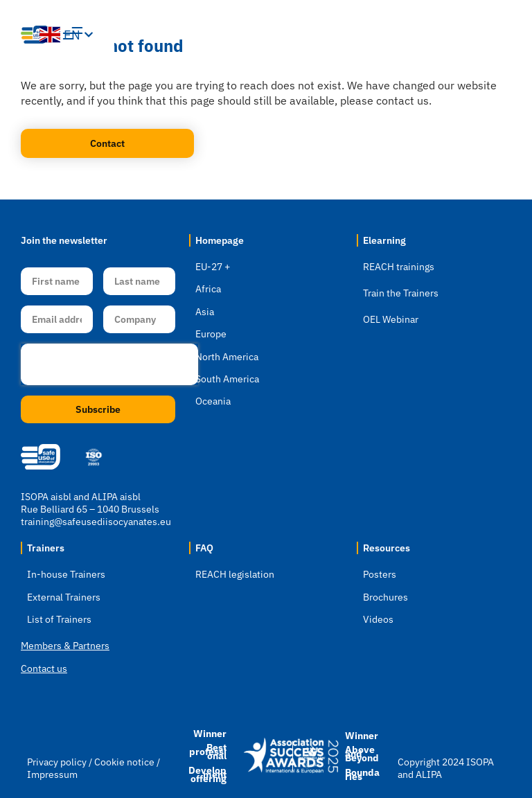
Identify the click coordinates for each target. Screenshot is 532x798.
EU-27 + (213, 267)
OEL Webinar (391, 319)
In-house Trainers (66, 574)
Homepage (220, 240)
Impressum (52, 774)
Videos (378, 619)
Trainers (46, 548)
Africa (208, 289)
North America (227, 357)
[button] (419, 35)
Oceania (213, 401)
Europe (211, 334)
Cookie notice (124, 762)
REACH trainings (399, 267)
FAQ (204, 548)
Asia (205, 312)
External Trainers (64, 597)
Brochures (385, 597)
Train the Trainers (401, 293)
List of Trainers (59, 619)
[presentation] (109, 364)
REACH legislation (235, 574)
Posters (380, 574)
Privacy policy (57, 762)
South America (227, 379)
